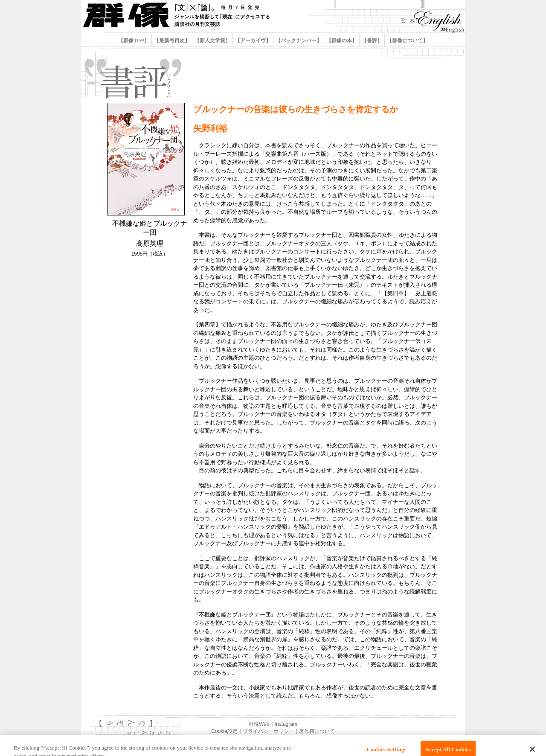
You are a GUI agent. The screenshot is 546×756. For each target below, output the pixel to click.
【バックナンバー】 (299, 41)
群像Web (259, 724)
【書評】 (372, 41)
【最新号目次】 (172, 41)
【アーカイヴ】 (253, 41)
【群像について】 (407, 41)
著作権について (317, 731)
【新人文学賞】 (212, 41)
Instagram (286, 724)
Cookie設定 (224, 731)
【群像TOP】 (134, 41)
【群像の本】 (342, 41)
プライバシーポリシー (268, 731)
